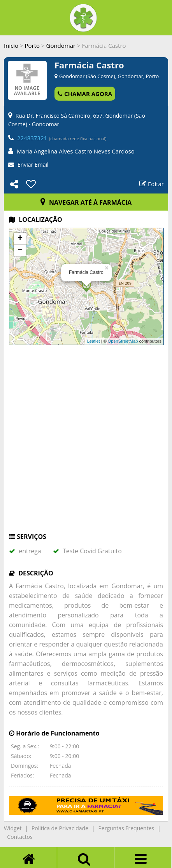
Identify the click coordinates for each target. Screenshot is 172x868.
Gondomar (61, 45)
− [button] (20, 251)
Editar (152, 184)
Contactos (20, 837)
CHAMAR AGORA (85, 94)
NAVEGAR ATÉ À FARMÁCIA (86, 202)
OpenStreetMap (123, 341)
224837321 (32, 138)
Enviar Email (33, 165)
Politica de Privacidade (60, 828)
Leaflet (94, 341)
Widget (13, 828)
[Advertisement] (86, 443)
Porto (32, 45)
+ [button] (20, 239)
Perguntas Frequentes (126, 828)
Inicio (11, 45)
